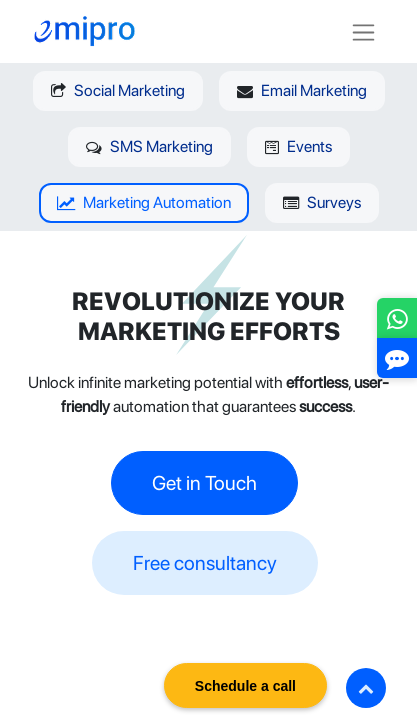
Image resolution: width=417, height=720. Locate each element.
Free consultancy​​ (205, 563)
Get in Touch (204, 483)
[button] (366, 688)
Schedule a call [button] (245, 686)
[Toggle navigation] (363, 31)
